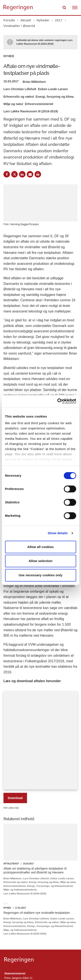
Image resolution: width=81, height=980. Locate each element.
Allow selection (40, 561)
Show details (58, 533)
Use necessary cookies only (40, 575)
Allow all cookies (40, 547)
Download (15, 798)
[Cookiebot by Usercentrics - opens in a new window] (58, 401)
